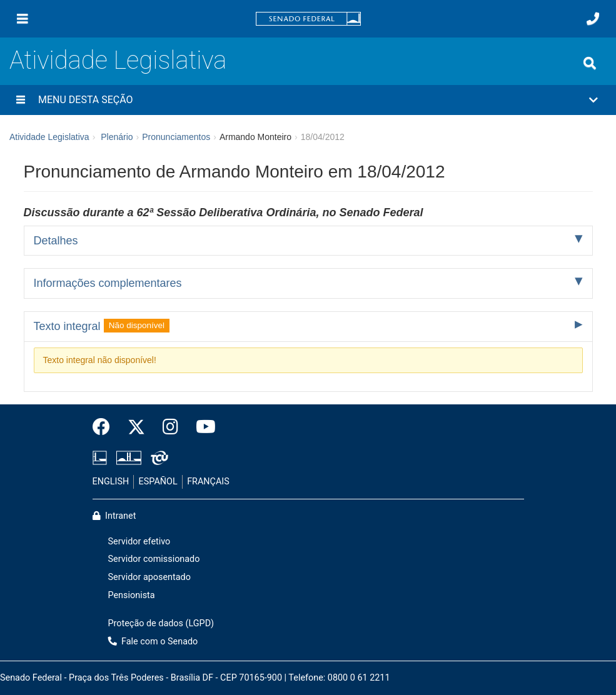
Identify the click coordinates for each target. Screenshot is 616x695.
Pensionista (132, 595)
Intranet (114, 516)
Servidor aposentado (149, 577)
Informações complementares (108, 283)
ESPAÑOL (158, 482)
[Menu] (23, 19)
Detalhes (56, 241)
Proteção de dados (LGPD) (161, 623)
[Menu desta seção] (21, 100)
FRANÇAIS (208, 482)
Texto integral (102, 326)
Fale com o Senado (153, 642)
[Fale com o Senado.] (593, 19)
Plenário (117, 137)
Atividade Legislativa (118, 60)
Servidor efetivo (139, 542)
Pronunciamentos (176, 137)
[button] (308, 100)
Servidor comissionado (154, 559)
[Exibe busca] (590, 63)
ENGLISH (111, 482)
